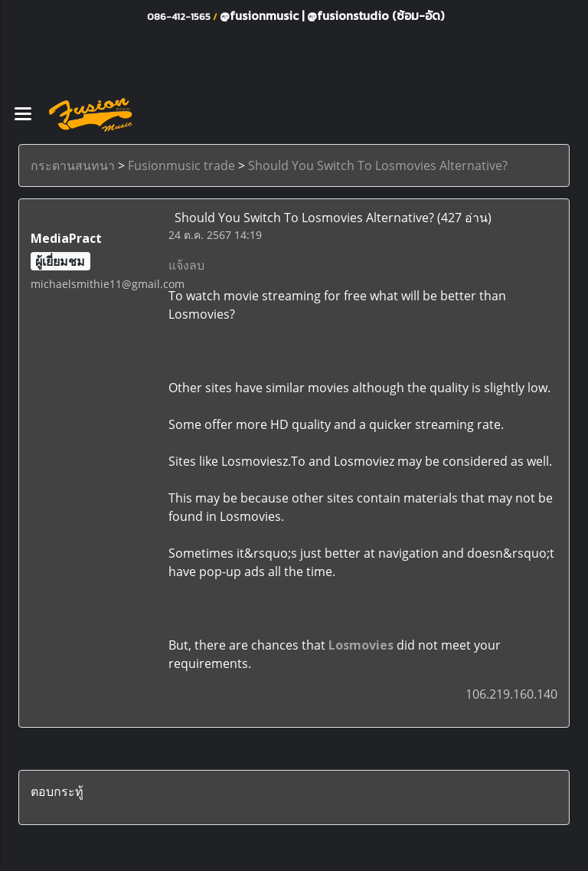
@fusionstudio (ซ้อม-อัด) (376, 15)
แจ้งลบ (186, 265)
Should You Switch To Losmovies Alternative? (378, 165)
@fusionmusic (261, 15)
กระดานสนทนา (73, 165)
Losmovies (361, 645)
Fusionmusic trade (181, 165)
